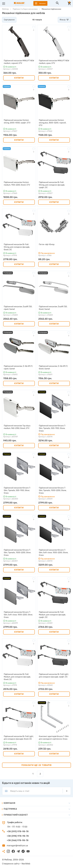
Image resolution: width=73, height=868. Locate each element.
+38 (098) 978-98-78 (18, 836)
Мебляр (5, 9)
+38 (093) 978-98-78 (18, 831)
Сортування (9, 20)
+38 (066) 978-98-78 (18, 840)
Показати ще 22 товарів (36, 765)
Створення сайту (11, 864)
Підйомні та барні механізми (25, 9)
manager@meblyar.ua (17, 846)
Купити (19, 78)
